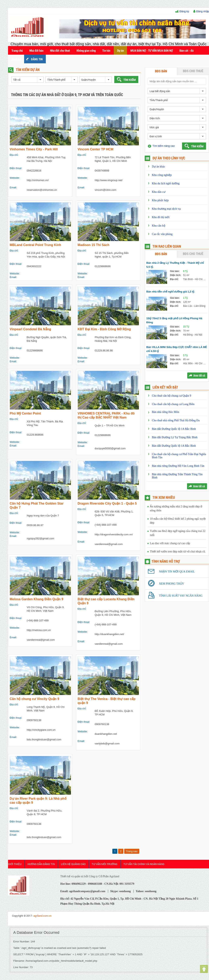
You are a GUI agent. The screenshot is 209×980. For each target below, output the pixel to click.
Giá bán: (175, 271)
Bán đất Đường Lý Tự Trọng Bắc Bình (175, 437)
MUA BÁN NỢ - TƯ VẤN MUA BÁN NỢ (152, 50)
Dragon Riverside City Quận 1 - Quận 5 (107, 503)
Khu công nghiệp (162, 175)
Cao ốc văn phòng (162, 234)
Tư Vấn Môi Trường (104, 864)
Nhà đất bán (36, 50)
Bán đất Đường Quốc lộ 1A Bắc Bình (174, 429)
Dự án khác (159, 167)
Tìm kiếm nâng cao (164, 146)
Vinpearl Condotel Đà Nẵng (30, 329)
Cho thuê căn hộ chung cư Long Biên (173, 404)
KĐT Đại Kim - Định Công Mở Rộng (104, 329)
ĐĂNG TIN (37, 59)
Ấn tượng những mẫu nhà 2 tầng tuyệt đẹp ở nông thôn (176, 508)
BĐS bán (161, 71)
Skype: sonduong (120, 891)
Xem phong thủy (172, 584)
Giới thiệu (15, 864)
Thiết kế (16, 59)
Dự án (120, 50)
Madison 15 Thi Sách (93, 245)
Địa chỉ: (174, 279)
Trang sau (132, 851)
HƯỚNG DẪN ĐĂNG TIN (41, 864)
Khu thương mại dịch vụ (166, 209)
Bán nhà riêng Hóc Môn (165, 412)
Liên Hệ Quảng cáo (73, 864)
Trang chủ (17, 50)
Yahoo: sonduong (146, 891)
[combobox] (27, 80)
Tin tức (106, 50)
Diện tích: (176, 275)
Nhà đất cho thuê (60, 50)
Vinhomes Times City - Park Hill (34, 149)
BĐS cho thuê (193, 71)
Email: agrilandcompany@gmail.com (83, 891)
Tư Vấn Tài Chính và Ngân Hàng (144, 864)
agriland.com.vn (42, 916)
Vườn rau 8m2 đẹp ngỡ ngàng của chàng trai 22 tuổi (178, 533)
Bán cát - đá (186, 50)
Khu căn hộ (159, 226)
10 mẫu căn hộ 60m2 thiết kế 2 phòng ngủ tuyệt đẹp (178, 521)
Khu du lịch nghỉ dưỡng (166, 183)
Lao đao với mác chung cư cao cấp (170, 543)
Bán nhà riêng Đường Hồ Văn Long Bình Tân (178, 466)
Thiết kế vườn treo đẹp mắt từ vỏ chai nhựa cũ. (178, 552)
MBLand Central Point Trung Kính (35, 245)
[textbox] (177, 81)
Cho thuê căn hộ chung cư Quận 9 (172, 396)
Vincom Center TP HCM (95, 149)
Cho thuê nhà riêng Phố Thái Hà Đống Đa (176, 420)
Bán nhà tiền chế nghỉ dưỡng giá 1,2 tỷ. (171, 292)
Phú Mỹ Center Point (25, 413)
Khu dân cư (159, 192)
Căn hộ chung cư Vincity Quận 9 (34, 699)
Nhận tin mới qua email (177, 572)
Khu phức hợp (160, 200)
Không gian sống (86, 50)
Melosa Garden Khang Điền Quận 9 (36, 599)
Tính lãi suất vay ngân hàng (181, 596)
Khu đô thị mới (161, 217)
